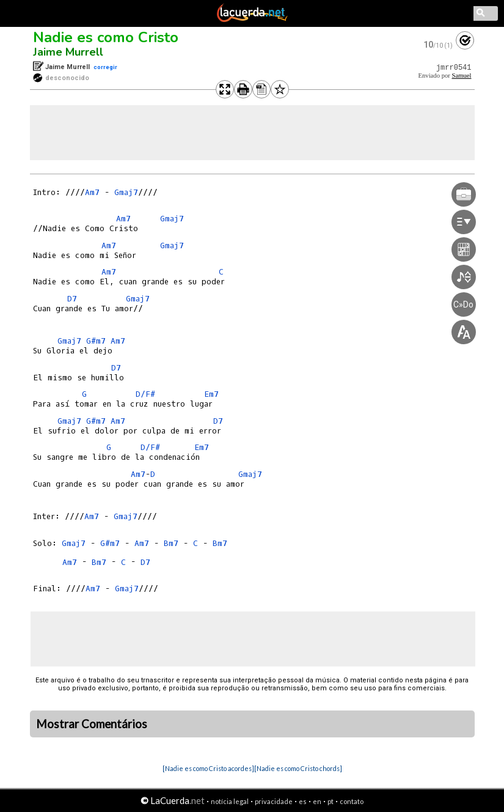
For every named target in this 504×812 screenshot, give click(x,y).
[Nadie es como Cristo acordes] (208, 768)
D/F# (145, 394)
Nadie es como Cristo (106, 37)
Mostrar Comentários (92, 724)
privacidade (274, 801)
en (317, 801)
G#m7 (96, 341)
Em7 (211, 394)
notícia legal (230, 801)
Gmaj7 (126, 192)
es (303, 801)
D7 (72, 299)
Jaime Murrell (68, 52)
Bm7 (171, 543)
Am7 (92, 192)
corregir (105, 67)
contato (352, 801)
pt (331, 801)
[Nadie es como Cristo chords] (298, 768)
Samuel (462, 76)
